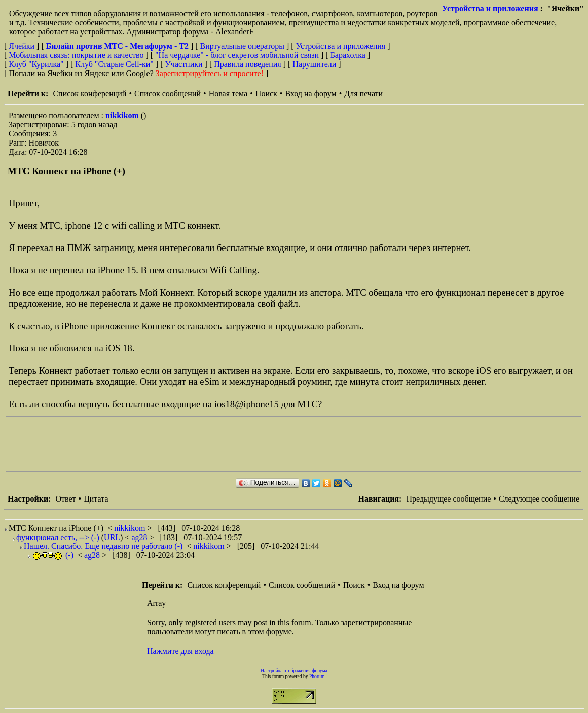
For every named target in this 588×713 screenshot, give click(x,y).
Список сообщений (168, 94)
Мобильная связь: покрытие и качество (76, 55)
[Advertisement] (191, 444)
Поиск (266, 94)
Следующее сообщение (539, 499)
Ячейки (23, 46)
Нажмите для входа (180, 651)
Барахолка (348, 55)
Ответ (65, 499)
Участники (184, 64)
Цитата (96, 499)
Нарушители (314, 64)
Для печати (363, 94)
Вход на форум (310, 94)
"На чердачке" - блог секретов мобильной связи (237, 55)
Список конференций (89, 94)
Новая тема (228, 94)
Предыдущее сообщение (448, 499)
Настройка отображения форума (294, 671)
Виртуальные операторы (242, 46)
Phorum (317, 676)
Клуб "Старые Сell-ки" (114, 64)
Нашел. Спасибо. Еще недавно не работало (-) (103, 546)
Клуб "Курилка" (36, 64)
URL (112, 537)
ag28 (140, 537)
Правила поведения (248, 64)
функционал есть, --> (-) (58, 537)
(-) (53, 555)
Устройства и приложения (490, 8)
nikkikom (123, 115)
